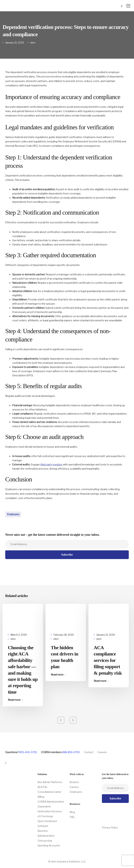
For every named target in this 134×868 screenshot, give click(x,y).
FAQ (72, 817)
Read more (14, 700)
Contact (89, 752)
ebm (33, 43)
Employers (13, 514)
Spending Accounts (49, 845)
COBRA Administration (51, 802)
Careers (102, 752)
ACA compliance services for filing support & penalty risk (108, 660)
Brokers (74, 782)
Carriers (74, 787)
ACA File (42, 787)
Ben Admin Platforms (50, 782)
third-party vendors (51, 464)
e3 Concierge (45, 816)
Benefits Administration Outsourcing (46, 836)
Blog (72, 812)
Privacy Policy (110, 828)
